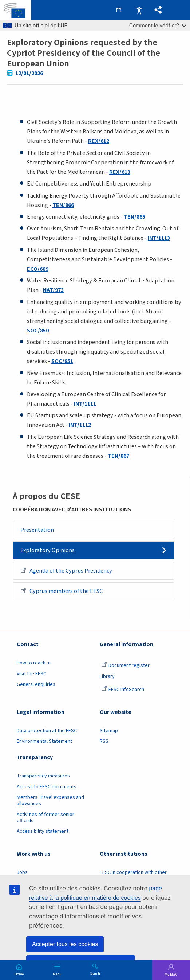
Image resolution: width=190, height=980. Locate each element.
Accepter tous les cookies (65, 944)
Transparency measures (43, 776)
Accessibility (139, 10)
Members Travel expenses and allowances (50, 801)
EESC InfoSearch (123, 690)
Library (107, 676)
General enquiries (36, 684)
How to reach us (34, 663)
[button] (158, 10)
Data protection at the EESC (47, 731)
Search (95, 973)
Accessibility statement (43, 831)
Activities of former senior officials (45, 818)
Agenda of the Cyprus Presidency (66, 570)
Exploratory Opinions (47, 550)
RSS (104, 742)
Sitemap (109, 731)
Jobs (22, 872)
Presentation (37, 530)
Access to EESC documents (47, 787)
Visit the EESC (31, 674)
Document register (125, 665)
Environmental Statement (44, 742)
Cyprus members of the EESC (62, 591)
